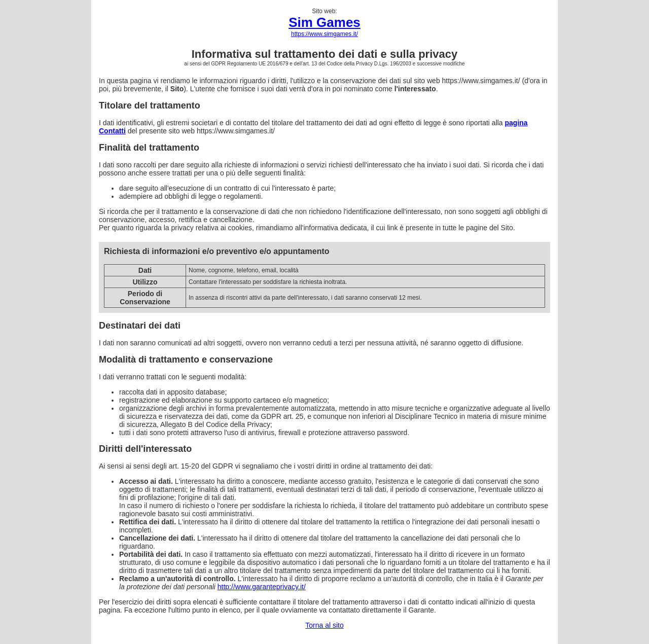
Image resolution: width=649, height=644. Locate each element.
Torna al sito (324, 625)
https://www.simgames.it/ (324, 34)
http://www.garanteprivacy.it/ (262, 587)
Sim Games (324, 22)
